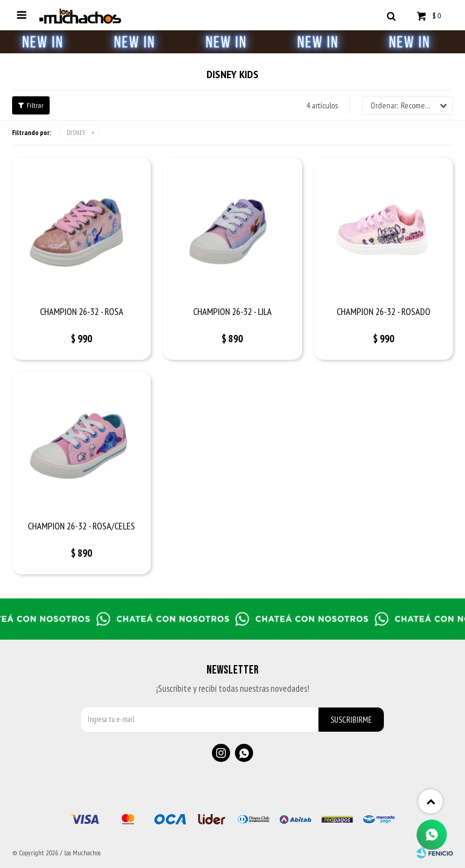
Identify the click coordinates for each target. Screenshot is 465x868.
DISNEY (76, 132)
